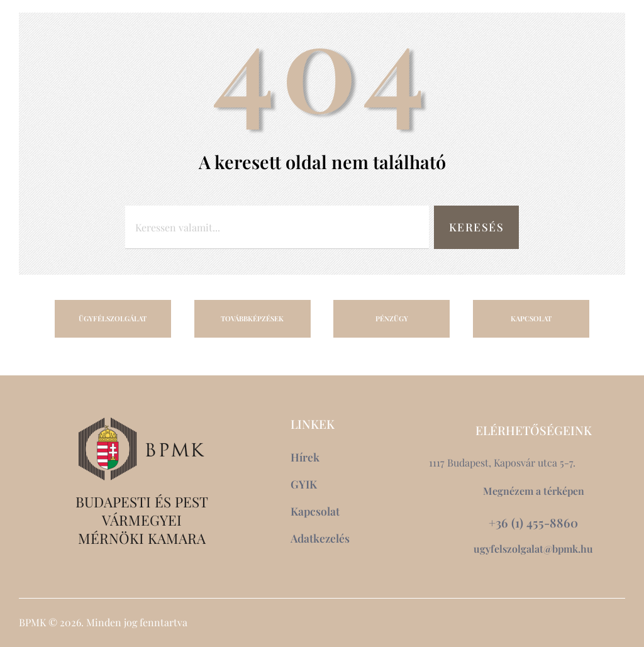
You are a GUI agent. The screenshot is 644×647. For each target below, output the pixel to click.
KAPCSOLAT (531, 318)
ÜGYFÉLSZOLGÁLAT (113, 318)
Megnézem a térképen (534, 491)
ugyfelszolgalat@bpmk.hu (533, 549)
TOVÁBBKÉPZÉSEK (252, 318)
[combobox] (277, 227)
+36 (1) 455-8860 (533, 523)
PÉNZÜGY (392, 318)
